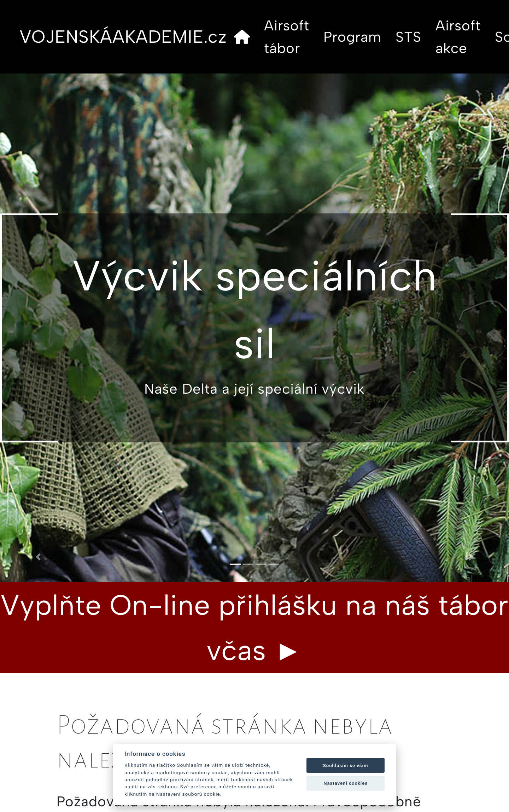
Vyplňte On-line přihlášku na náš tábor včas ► (255, 628)
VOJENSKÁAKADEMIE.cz (123, 37)
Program (352, 37)
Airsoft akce (458, 37)
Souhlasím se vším (346, 766)
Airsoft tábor (287, 37)
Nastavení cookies (346, 783)
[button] (38, 557)
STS (408, 37)
